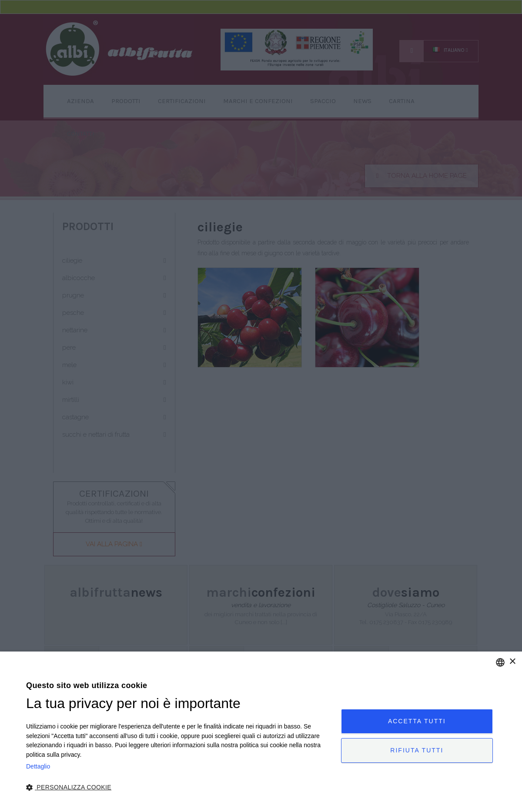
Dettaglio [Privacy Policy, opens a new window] (38, 766)
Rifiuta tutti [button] (417, 750)
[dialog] (261, 732)
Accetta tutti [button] (417, 721)
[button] (179, 788)
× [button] (512, 662)
